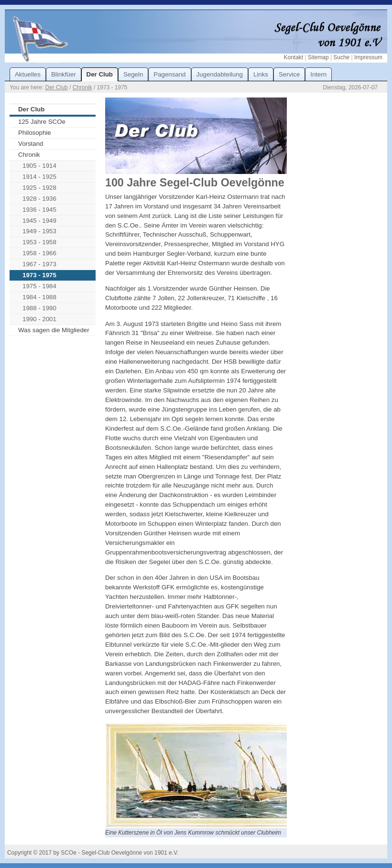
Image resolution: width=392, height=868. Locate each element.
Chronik (82, 87)
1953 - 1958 (39, 242)
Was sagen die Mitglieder (54, 330)
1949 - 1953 (39, 231)
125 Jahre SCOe (42, 122)
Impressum (368, 57)
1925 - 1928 (39, 188)
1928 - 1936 (39, 199)
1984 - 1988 (39, 297)
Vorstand (31, 144)
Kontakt (294, 57)
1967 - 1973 (39, 264)
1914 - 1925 (39, 177)
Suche (341, 57)
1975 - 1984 (39, 286)
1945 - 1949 (39, 221)
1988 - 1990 (39, 308)
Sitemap (318, 57)
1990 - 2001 (39, 319)
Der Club (57, 87)
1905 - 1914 (39, 166)
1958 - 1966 (39, 253)
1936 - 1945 (39, 210)
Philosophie (35, 133)
